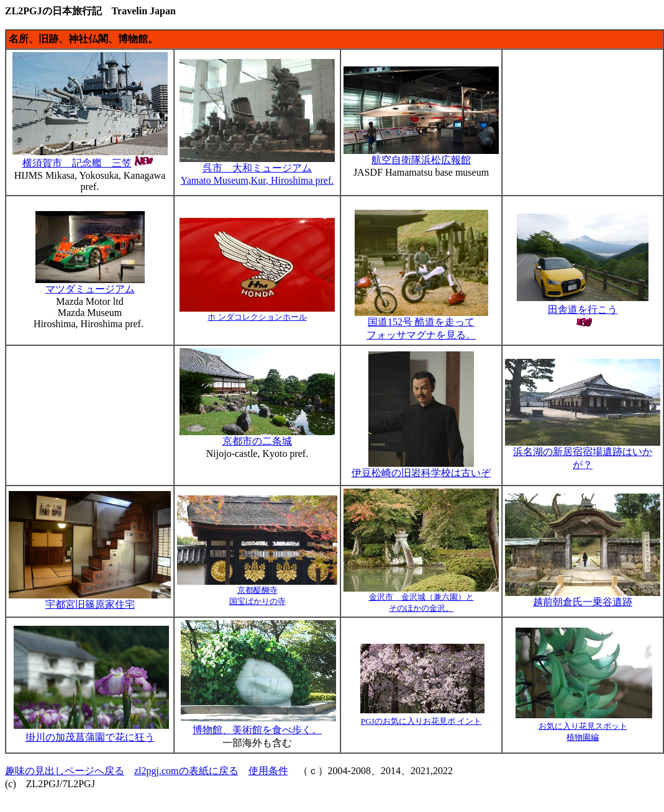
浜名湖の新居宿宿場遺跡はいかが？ (583, 453)
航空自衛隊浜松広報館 (421, 155)
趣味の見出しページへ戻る (65, 771)
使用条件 (268, 771)
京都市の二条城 (257, 441)
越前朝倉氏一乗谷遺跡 (583, 597)
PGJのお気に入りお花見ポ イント (421, 721)
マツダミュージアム (90, 284)
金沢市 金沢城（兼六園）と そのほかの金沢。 (421, 598)
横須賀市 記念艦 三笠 (90, 157)
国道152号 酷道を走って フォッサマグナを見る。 (421, 324)
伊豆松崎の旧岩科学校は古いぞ (421, 468)
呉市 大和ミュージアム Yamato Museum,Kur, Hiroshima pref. (257, 169)
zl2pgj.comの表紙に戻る (186, 771)
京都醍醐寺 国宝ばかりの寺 (257, 592)
